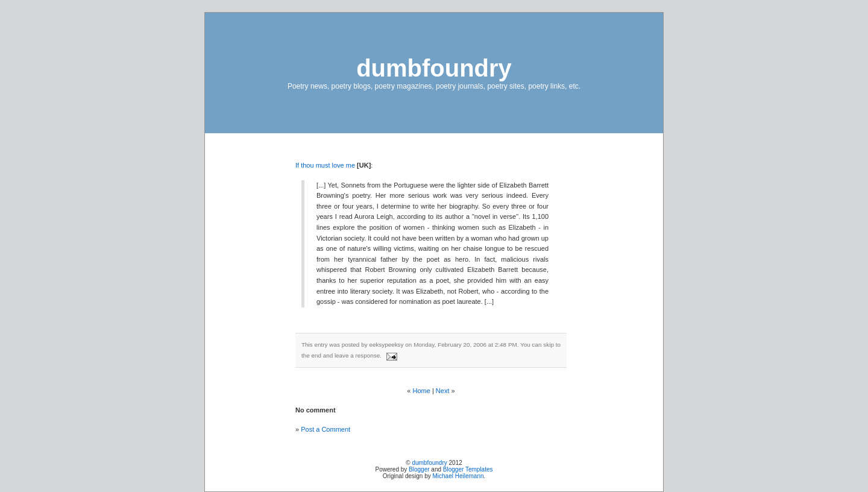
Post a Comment (325, 429)
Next (443, 391)
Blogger (419, 469)
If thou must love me (326, 165)
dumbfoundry (434, 68)
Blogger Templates (468, 469)
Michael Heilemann (458, 476)
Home (422, 391)
